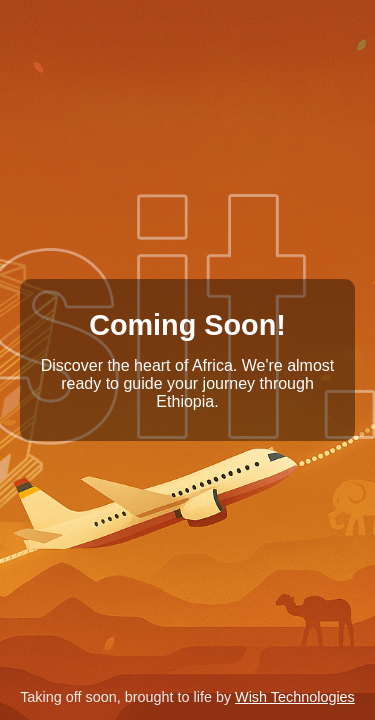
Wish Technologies (295, 697)
